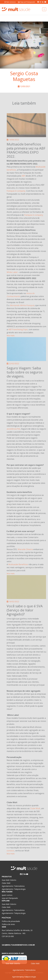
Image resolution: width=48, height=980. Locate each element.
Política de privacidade (11, 921)
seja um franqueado (10, 898)
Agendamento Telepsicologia (24, 977)
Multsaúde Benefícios (18, 564)
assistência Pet (13, 429)
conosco (10, 851)
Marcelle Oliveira (25, 549)
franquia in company (16, 191)
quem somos (7, 895)
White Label (12, 272)
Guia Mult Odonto (13, 963)
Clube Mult (35, 963)
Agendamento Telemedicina (24, 970)
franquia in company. (34, 215)
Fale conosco (10, 2)
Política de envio (8, 924)
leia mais (11, 335)
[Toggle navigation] (44, 9)
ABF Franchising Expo (18, 329)
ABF (23, 176)
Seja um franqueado (27, 2)
